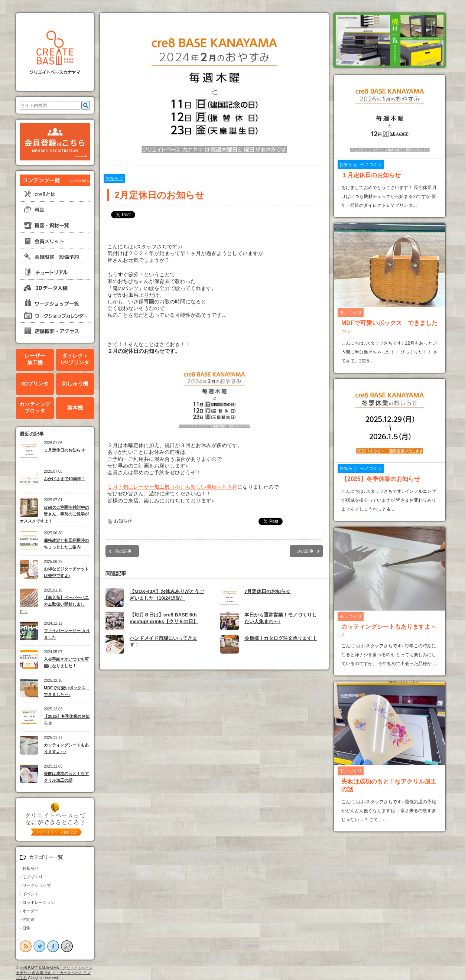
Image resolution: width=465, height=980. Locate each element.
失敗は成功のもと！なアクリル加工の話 (66, 777)
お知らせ (30, 868)
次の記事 (305, 551)
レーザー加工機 (35, 359)
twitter (39, 946)
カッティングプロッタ (35, 408)
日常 (26, 928)
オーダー (30, 911)
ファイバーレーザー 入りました (67, 634)
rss (26, 946)
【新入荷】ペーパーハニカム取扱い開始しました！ (54, 604)
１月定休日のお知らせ (64, 450)
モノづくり (32, 877)
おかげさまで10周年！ (64, 479)
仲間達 (28, 919)
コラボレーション (39, 902)
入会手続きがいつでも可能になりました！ (66, 663)
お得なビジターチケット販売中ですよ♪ (66, 572)
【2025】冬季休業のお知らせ (67, 720)
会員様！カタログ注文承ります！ (281, 638)
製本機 (75, 408)
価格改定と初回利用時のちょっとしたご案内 (66, 544)
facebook (53, 946)
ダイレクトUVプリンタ (75, 359)
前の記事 (123, 551)
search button (67, 946)
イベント (30, 894)
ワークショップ (37, 885)
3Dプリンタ (35, 384)
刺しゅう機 (75, 384)
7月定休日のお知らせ (267, 591)
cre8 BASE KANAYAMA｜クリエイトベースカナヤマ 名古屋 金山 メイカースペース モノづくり (54, 973)
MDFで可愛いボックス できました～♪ (67, 691)
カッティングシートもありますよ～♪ (66, 748)
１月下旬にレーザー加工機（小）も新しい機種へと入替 (172, 487)
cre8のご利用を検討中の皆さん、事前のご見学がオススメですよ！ (54, 514)
